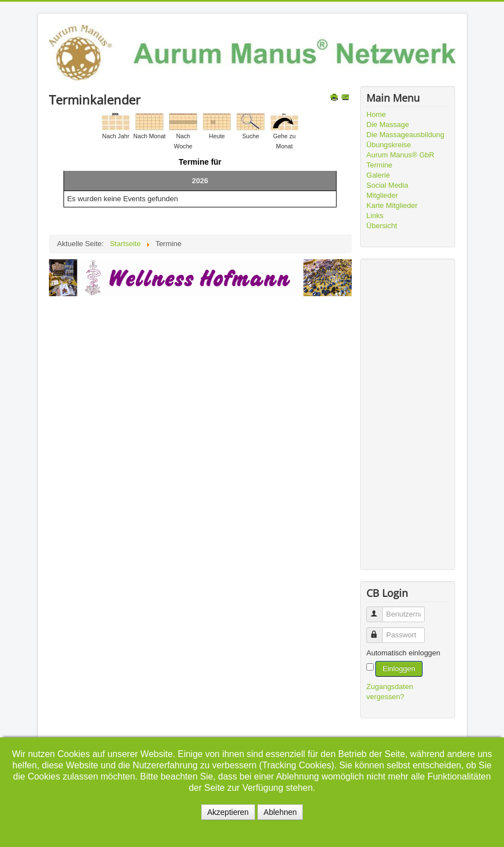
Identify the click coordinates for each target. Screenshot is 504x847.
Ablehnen (280, 812)
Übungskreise (389, 145)
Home (376, 114)
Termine (379, 165)
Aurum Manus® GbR (400, 155)
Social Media (387, 185)
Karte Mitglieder (392, 205)
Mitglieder (382, 195)
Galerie (378, 175)
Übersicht (382, 226)
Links (375, 216)
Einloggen (399, 669)
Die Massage (388, 124)
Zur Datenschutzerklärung (248, 826)
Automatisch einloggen (403, 653)
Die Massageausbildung (405, 135)
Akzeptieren (228, 812)
